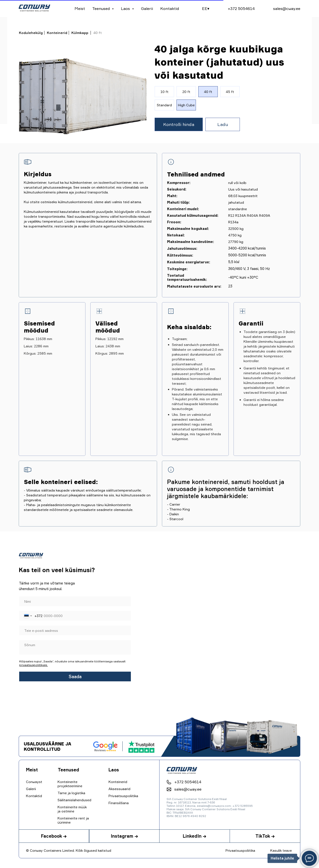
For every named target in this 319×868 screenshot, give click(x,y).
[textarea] (75, 647)
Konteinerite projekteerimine (70, 784)
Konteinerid (57, 33)
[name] (75, 601)
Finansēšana (119, 803)
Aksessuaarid (119, 789)
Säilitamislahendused (74, 800)
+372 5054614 (241, 8)
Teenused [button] (101, 8)
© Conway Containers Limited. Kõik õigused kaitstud (69, 850)
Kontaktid (170, 8)
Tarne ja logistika (71, 793)
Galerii (147, 8)
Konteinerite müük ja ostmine (72, 809)
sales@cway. (285, 8)
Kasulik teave (281, 850)
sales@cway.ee (188, 789)
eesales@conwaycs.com (214, 806)
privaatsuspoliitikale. (34, 665)
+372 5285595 (243, 806)
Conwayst (34, 782)
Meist (80, 8)
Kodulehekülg (31, 33)
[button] (179, 124)
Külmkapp (80, 33)
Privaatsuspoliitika (240, 850)
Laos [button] (126, 8)
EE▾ (206, 8)
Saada (75, 676)
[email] (75, 630)
